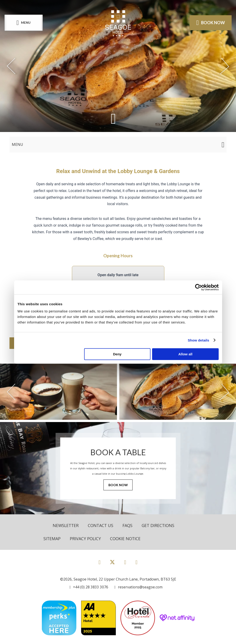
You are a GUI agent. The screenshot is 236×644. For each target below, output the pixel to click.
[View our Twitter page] (112, 564)
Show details (198, 340)
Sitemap (52, 539)
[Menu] (24, 23)
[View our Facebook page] (100, 562)
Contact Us (102, 525)
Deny (117, 354)
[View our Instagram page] (125, 562)
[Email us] (138, 587)
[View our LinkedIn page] (136, 562)
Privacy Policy (86, 539)
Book (210, 23)
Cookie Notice (126, 539)
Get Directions (161, 525)
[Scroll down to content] (113, 118)
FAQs (130, 525)
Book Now (118, 485)
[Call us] (88, 587)
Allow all (185, 354)
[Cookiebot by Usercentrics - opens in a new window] (198, 287)
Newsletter (66, 525)
